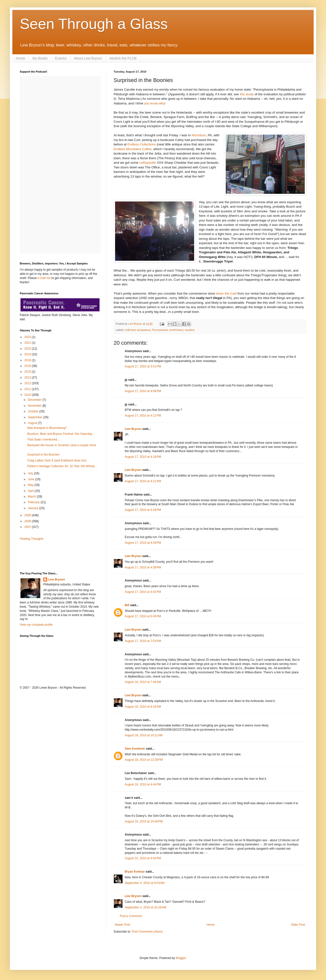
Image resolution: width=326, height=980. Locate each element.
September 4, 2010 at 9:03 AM (145, 883)
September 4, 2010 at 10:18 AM (145, 907)
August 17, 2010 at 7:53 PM (143, 641)
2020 (28, 349)
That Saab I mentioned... (43, 440)
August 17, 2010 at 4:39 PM (143, 567)
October (34, 411)
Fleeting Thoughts (32, 539)
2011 (28, 389)
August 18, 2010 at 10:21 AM (144, 735)
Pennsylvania (160, 330)
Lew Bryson (133, 429)
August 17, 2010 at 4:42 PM (143, 592)
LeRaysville (148, 163)
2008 (28, 521)
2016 (28, 366)
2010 (28, 395)
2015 (28, 372)
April (31, 491)
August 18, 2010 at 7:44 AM (143, 682)
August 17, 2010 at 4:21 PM (143, 481)
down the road (226, 293)
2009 (28, 515)
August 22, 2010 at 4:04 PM (143, 858)
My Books (40, 58)
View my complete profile (36, 625)
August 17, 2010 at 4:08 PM (143, 391)
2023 (28, 337)
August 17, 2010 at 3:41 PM (143, 366)
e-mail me (44, 278)
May (31, 485)
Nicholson (199, 135)
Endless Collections (142, 144)
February (34, 502)
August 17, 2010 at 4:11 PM (143, 416)
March (32, 497)
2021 (28, 343)
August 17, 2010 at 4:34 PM (143, 543)
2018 (28, 360)
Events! (61, 58)
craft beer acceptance (138, 330)
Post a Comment (131, 916)
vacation (190, 330)
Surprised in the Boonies (43, 455)
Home (20, 58)
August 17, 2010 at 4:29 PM (143, 510)
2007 (28, 527)
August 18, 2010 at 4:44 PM (143, 784)
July (31, 473)
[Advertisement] (49, 556)
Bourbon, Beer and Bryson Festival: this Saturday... (61, 434)
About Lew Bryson (88, 58)
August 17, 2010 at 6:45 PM (143, 616)
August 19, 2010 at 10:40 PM (144, 821)
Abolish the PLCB (123, 58)
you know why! (155, 103)
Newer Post (122, 925)
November (35, 406)
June (31, 479)
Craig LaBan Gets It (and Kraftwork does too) (57, 460)
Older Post (298, 925)
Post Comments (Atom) (147, 932)
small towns (176, 330)
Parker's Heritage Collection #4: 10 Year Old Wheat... (62, 466)
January (34, 508)
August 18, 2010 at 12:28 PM (144, 760)
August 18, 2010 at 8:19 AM (143, 707)
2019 (28, 354)
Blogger (181, 958)
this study (247, 94)
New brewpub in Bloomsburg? (47, 428)
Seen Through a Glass (94, 24)
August (33, 423)
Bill (127, 605)
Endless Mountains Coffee (133, 149)
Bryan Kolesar (135, 872)
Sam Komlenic (135, 749)
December (35, 400)
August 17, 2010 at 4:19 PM (143, 457)
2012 (28, 383)
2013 (28, 378)
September (36, 417)
